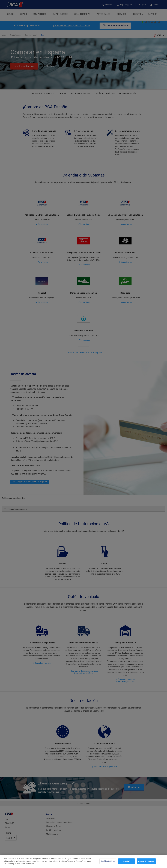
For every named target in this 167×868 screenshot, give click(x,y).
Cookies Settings (108, 861)
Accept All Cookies (146, 861)
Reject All (126, 861)
